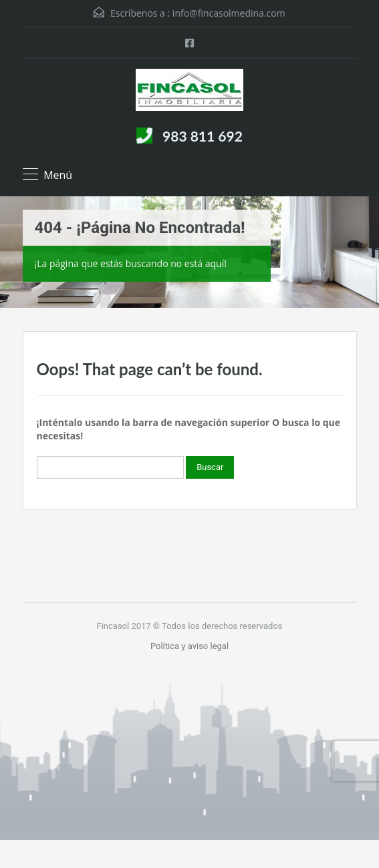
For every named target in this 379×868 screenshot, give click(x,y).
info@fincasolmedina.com (229, 13)
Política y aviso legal (189, 646)
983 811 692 (203, 136)
